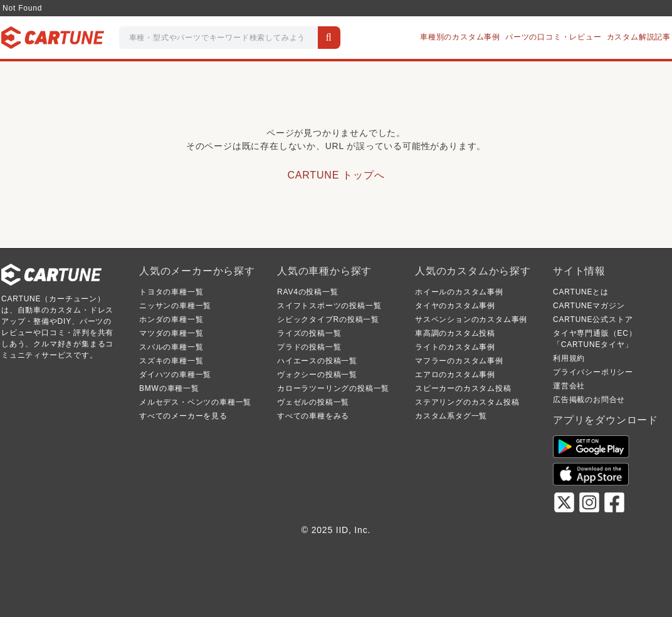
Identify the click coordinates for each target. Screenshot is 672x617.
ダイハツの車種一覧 (175, 375)
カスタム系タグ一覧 (451, 416)
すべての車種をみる (313, 416)
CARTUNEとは (581, 292)
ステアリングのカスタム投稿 (467, 402)
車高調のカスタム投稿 (455, 333)
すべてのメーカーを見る (183, 416)
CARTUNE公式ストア (593, 319)
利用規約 (569, 358)
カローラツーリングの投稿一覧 (333, 388)
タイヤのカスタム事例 (455, 306)
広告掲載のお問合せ (589, 400)
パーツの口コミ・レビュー (554, 37)
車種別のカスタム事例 (460, 37)
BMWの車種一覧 (169, 388)
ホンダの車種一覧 (171, 319)
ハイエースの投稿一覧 (317, 361)
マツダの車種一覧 (171, 333)
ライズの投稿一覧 (309, 333)
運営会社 (569, 386)
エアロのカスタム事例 (455, 375)
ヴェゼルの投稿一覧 (313, 402)
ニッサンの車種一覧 (175, 306)
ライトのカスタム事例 (455, 347)
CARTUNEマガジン (589, 306)
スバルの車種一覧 (171, 347)
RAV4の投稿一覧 (308, 292)
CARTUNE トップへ (336, 175)
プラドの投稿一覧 (309, 347)
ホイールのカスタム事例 (459, 292)
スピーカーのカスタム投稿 (463, 388)
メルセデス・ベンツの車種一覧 (195, 402)
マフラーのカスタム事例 (459, 361)
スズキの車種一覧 (171, 361)
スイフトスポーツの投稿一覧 (329, 306)
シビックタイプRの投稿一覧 (328, 319)
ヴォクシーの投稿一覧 (317, 375)
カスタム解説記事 (639, 37)
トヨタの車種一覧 (171, 292)
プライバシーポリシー (593, 372)
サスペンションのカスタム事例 (471, 319)
